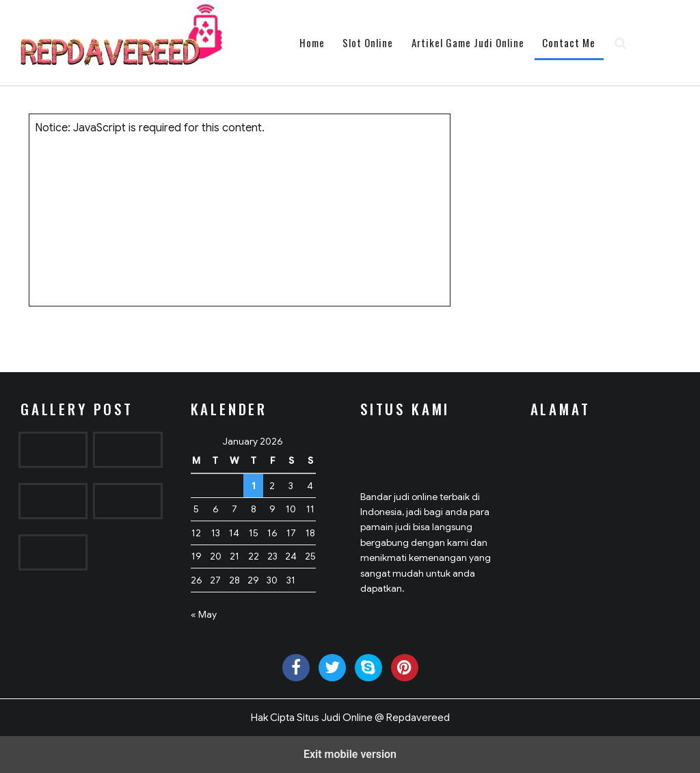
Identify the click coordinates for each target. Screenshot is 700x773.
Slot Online (368, 42)
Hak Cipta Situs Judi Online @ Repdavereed (350, 718)
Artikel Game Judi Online (468, 42)
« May (204, 614)
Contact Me (569, 42)
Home (312, 42)
